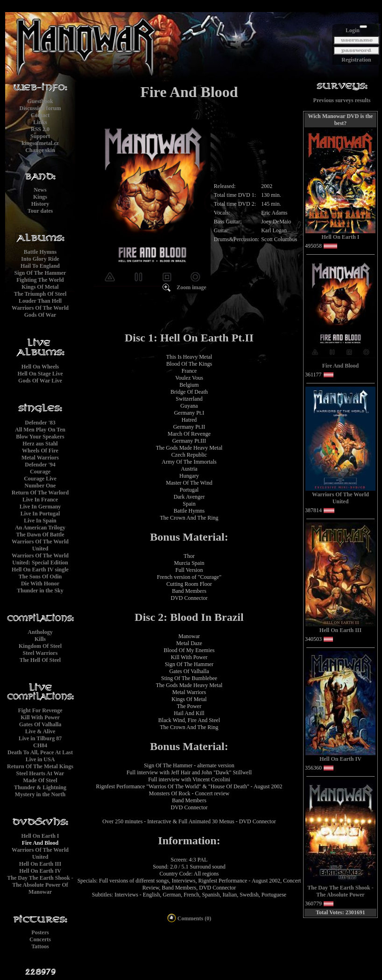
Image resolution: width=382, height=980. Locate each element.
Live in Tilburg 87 (40, 738)
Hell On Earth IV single (40, 570)
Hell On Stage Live (40, 374)
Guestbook (40, 101)
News (40, 190)
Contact (40, 115)
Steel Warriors (40, 653)
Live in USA (40, 759)
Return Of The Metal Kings (40, 766)
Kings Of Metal (40, 287)
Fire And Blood (40, 843)
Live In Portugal (40, 514)
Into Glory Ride (40, 259)
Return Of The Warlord (40, 493)
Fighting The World (40, 280)
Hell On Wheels (40, 367)
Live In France (40, 500)
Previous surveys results (342, 100)
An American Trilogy (40, 528)
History (40, 204)
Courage (40, 472)
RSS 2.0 (40, 129)
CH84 (40, 745)
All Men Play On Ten (40, 430)
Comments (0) (189, 918)
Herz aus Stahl (40, 444)
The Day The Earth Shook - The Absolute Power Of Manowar (40, 885)
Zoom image (191, 287)
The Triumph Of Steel (40, 294)
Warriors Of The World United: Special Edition (40, 559)
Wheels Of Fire (40, 451)
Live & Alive (40, 731)
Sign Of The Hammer (40, 273)
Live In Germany (40, 507)
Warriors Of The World (40, 308)
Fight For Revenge (40, 710)
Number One (40, 486)
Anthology (40, 632)
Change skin (40, 150)
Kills (40, 639)
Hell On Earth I (40, 836)
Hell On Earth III (40, 864)
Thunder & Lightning (40, 787)
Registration (356, 60)
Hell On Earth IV (40, 871)
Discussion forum (40, 108)
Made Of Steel (40, 780)
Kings (40, 197)
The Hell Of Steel (40, 660)
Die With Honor (40, 584)
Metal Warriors (40, 458)
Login (353, 30)
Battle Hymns (40, 252)
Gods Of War (40, 315)
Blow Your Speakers (40, 437)
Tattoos (40, 946)
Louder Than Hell (40, 301)
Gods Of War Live (40, 381)
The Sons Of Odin (40, 577)
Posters (40, 932)
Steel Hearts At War (40, 773)
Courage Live (40, 479)
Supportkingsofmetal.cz (40, 140)
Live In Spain (40, 521)
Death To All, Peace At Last (40, 752)
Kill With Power (40, 717)
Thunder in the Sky (40, 591)
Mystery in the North (40, 794)
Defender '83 (40, 423)
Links (40, 122)
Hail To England (40, 266)
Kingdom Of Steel (40, 646)
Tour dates (40, 211)
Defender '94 (40, 465)
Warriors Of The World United (40, 545)
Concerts (40, 939)
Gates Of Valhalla (40, 724)
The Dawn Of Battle (40, 535)
